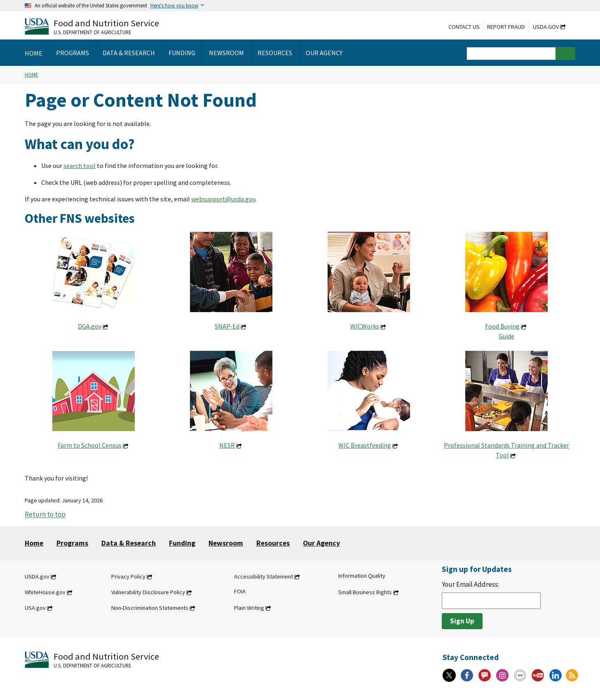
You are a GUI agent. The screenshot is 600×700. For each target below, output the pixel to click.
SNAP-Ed (227, 326)
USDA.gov (546, 27)
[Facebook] (467, 675)
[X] (449, 675)
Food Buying (502, 326)
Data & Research (129, 543)
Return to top (45, 515)
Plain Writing (249, 608)
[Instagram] (502, 675)
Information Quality (362, 576)
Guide (506, 336)
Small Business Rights (365, 592)
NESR (227, 445)
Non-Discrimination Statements (150, 608)
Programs (72, 543)
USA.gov (35, 608)
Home (31, 75)
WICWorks (365, 326)
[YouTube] (538, 675)
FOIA (240, 591)
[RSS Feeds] (572, 675)
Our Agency (321, 543)
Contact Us (464, 27)
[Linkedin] (555, 675)
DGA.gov (90, 326)
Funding (182, 543)
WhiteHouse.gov (45, 592)
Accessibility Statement (264, 576)
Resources (273, 543)
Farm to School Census (90, 445)
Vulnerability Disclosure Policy (148, 592)
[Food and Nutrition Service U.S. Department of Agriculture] (92, 26)
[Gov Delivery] (485, 675)
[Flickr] (520, 675)
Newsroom (226, 543)
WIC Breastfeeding (365, 445)
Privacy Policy (128, 576)
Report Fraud (506, 27)
